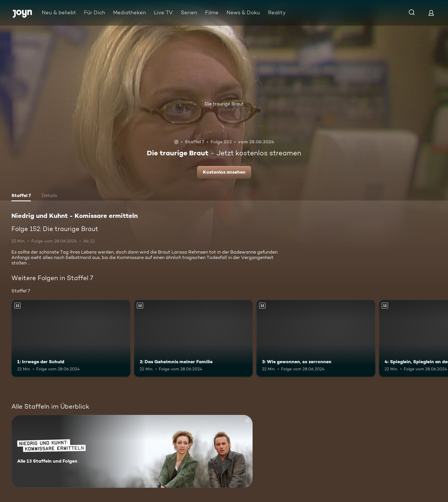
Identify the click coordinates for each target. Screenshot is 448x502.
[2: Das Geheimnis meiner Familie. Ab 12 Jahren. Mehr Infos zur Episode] (194, 339)
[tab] (21, 196)
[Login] (431, 13)
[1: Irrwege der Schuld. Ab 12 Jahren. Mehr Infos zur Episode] (71, 339)
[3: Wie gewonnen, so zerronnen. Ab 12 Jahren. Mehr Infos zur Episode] (316, 339)
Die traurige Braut (224, 104)
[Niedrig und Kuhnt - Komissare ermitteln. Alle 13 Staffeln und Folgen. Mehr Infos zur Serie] (132, 451)
